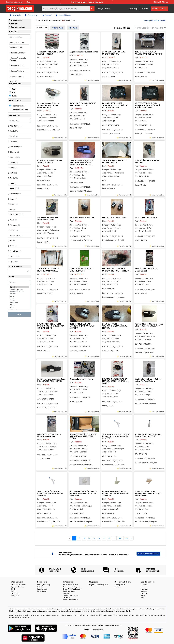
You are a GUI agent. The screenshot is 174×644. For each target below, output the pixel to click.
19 (126, 538)
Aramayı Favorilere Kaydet (154, 21)
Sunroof (47, 15)
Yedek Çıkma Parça (44, 585)
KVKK (13, 591)
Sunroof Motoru (63, 15)
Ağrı (19, 307)
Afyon (19, 305)
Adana (19, 301)
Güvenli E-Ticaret (161, 2)
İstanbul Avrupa (19, 289)
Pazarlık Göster (19, 106)
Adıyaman (19, 303)
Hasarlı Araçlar (42, 589)
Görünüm (118, 28)
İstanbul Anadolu (19, 292)
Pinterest (144, 593)
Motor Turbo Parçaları (71, 600)
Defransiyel (67, 597)
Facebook (144, 585)
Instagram (145, 589)
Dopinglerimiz (120, 585)
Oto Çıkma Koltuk (69, 591)
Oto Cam (66, 593)
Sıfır (14, 92)
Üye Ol (145, 9)
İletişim (118, 587)
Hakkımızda (15, 595)
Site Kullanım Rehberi (19, 585)
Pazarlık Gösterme (20, 110)
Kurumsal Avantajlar (14, 2)
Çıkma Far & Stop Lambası (72, 589)
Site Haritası (15, 593)
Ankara (19, 294)
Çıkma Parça (32, 15)
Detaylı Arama (103, 9)
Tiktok (143, 595)
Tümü (14, 96)
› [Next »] (132, 538)
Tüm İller (19, 287)
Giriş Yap (133, 9)
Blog (29, 2)
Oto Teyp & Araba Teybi (71, 595)
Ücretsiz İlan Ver (159, 9)
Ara (19, 314)
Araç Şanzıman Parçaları (71, 587)
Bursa (19, 298)
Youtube (144, 591)
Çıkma (15, 89)
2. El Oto (40, 587)
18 (120, 538)
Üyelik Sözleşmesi (17, 587)
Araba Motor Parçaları (71, 585)
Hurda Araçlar (42, 591)
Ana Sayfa (15, 15)
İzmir (19, 296)
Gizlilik (14, 589)
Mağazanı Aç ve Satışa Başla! (99, 585)
